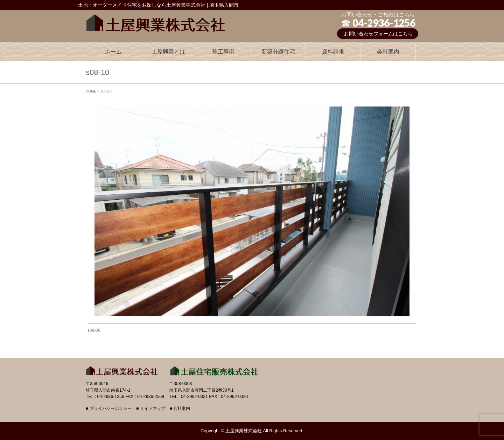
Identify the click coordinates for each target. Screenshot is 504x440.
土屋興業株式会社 (244, 431)
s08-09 (94, 330)
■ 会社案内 (180, 409)
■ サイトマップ (151, 409)
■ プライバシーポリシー (109, 409)
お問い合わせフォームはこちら (378, 34)
